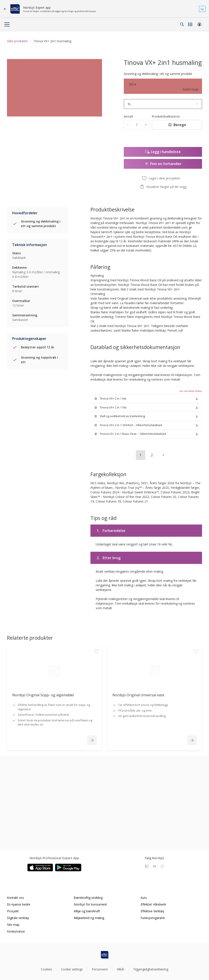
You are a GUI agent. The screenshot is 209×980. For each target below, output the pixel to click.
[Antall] (137, 125)
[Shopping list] (191, 24)
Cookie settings (72, 969)
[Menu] (7, 24)
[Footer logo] (105, 955)
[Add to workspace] (96, 680)
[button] (199, 24)
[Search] (182, 24)
